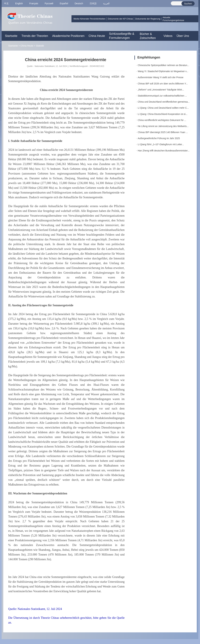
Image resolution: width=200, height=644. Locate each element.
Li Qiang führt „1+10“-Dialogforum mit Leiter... (161, 144)
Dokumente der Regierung (148, 19)
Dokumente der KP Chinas (120, 19)
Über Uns (183, 36)
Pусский (49, 3)
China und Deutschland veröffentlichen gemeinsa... (164, 102)
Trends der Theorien (35, 36)
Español (64, 3)
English (19, 3)
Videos (168, 36)
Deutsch (79, 3)
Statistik (40, 46)
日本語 (93, 3)
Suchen (188, 4)
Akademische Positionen (68, 36)
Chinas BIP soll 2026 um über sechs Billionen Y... (163, 84)
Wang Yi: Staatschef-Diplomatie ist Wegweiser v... (163, 71)
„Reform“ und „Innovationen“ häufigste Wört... (161, 90)
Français (34, 3)
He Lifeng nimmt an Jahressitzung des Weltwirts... (163, 126)
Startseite (11, 36)
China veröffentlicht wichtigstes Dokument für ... (162, 120)
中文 (6, 3)
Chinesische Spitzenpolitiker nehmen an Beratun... (163, 65)
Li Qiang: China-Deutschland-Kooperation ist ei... (163, 114)
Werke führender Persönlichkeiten (90, 19)
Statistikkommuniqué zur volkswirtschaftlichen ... (162, 96)
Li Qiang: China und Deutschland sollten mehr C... (163, 108)
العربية (106, 3)
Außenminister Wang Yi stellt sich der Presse (161, 77)
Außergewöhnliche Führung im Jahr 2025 (159, 138)
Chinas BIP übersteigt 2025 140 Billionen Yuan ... (163, 132)
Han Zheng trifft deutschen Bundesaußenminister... (164, 151)
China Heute (97, 36)
